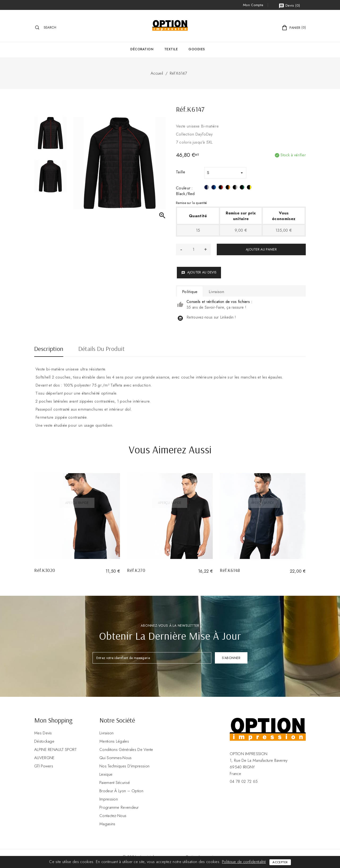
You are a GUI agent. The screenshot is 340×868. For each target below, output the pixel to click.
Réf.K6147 (178, 73)
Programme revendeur (119, 807)
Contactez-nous (113, 816)
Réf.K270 (136, 570)
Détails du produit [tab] (102, 349)
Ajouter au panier (261, 249)
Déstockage (44, 741)
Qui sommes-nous (116, 758)
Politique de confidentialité (244, 862)
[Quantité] (193, 249)
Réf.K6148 (230, 570)
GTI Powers (44, 766)
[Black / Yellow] (249, 188)
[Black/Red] (221, 188)
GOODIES (197, 49)
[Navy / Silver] (207, 188)
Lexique (106, 774)
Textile (171, 49)
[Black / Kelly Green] (242, 188)
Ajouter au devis (199, 272)
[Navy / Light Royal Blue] (214, 188)
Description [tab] (49, 349)
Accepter (280, 862)
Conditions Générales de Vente (126, 749)
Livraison (107, 733)
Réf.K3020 (45, 570)
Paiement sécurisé (115, 783)
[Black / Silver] (235, 188)
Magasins (107, 824)
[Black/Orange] (228, 188)
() (289, 6)
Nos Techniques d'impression (124, 766)
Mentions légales (114, 741)
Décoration (142, 49)
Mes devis (43, 733)
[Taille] (225, 173)
